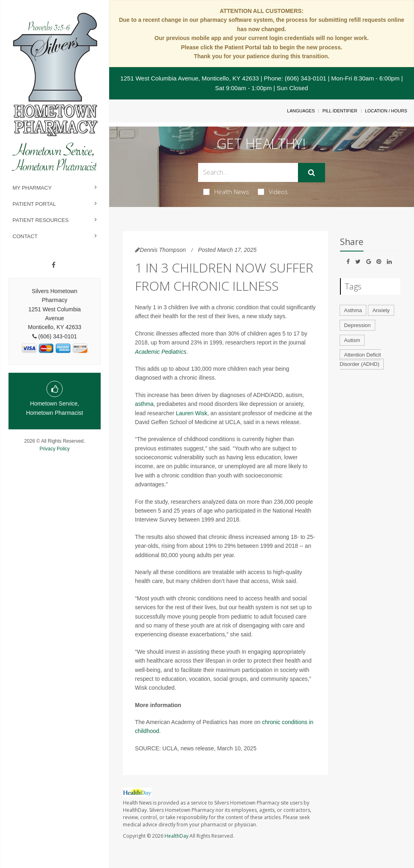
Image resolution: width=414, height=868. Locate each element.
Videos (273, 192)
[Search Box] (248, 172)
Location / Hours (386, 111)
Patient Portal (34, 204)
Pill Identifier (340, 111)
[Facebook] (54, 265)
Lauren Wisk (192, 413)
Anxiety (381, 310)
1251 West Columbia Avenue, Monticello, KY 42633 (190, 78)
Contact (25, 236)
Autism (352, 340)
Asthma (353, 310)
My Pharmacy (32, 188)
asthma (144, 404)
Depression (357, 325)
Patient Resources (41, 220)
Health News (226, 192)
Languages (301, 111)
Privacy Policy (55, 449)
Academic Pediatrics (161, 352)
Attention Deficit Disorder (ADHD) (360, 359)
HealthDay (176, 836)
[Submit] (312, 173)
